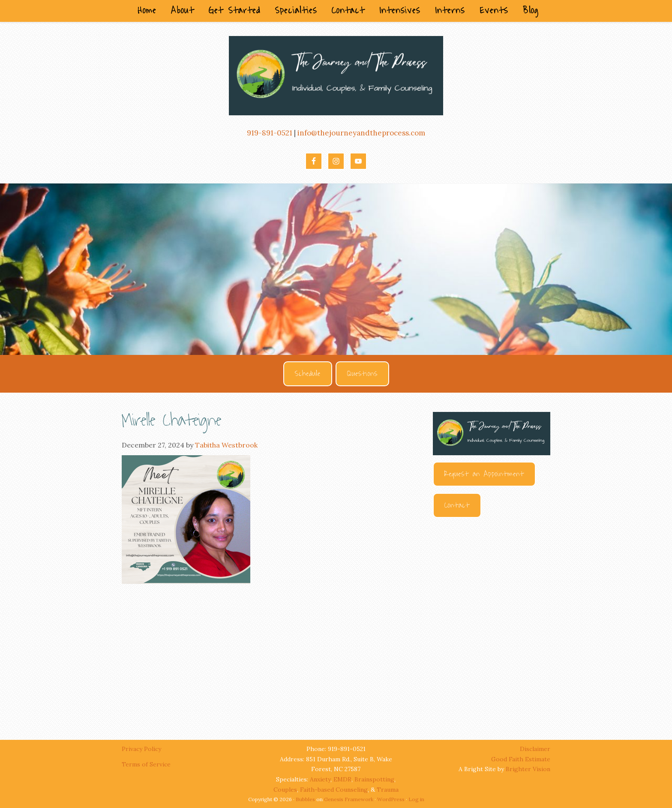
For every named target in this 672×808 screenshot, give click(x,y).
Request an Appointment (484, 474)
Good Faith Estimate (521, 759)
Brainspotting (374, 779)
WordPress (391, 799)
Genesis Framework (349, 799)
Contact (457, 505)
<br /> (492, 621)
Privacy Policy (142, 749)
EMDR (342, 779)
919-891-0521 (270, 133)
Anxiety (320, 779)
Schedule (308, 374)
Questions (362, 374)
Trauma (388, 790)
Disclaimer (535, 749)
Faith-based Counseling (334, 790)
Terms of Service (146, 764)
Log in (416, 799)
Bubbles (305, 799)
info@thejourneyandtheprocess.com (361, 133)
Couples (285, 790)
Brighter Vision (528, 769)
